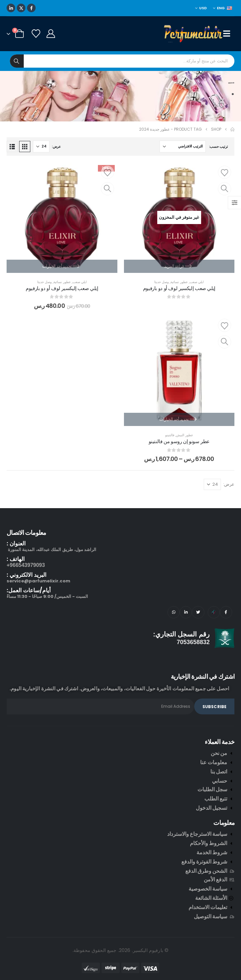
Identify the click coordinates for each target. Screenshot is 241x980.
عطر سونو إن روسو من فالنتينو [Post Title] (179, 441)
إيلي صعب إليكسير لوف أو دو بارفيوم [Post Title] (179, 288)
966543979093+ (26, 565)
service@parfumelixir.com (38, 581)
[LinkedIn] (11, 8)
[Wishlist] (36, 34)
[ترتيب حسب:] (183, 147)
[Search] (17, 61)
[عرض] (41, 147)
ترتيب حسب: (218, 147)
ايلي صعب (197, 282)
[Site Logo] (194, 34)
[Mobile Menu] (229, 34)
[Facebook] (31, 8)
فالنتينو (170, 435)
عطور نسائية (179, 282)
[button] (25, 147)
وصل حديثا (162, 282)
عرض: (56, 147)
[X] (21, 8)
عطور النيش (185, 435)
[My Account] (51, 34)
